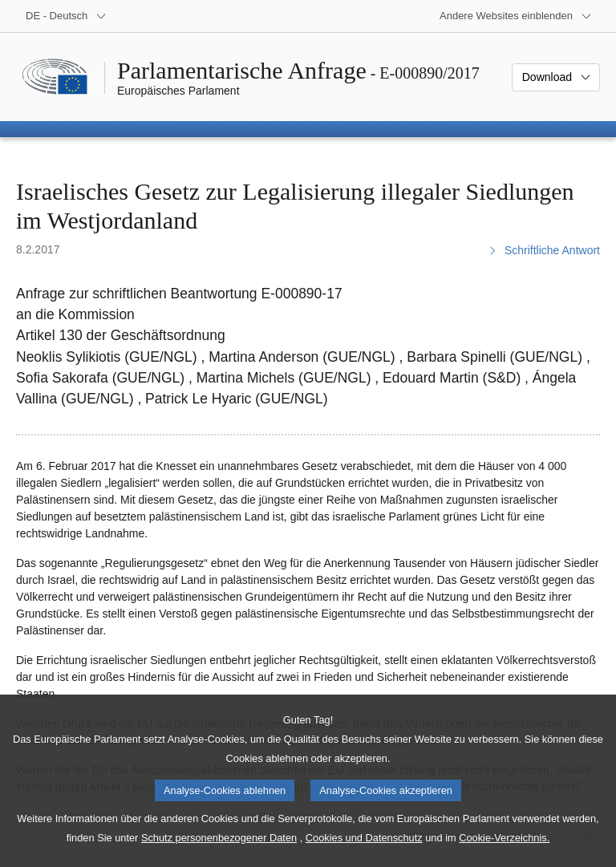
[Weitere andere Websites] (516, 16)
